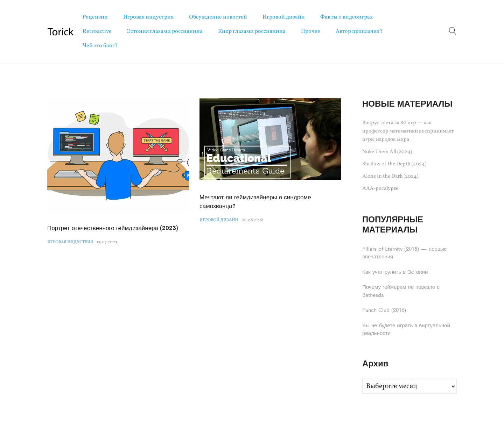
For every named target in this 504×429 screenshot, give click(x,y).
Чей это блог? (100, 46)
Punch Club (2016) (384, 310)
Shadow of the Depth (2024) (394, 164)
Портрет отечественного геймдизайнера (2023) (113, 228)
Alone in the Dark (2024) (390, 176)
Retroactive (97, 31)
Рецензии (95, 17)
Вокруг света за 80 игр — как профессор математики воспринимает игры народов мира (408, 131)
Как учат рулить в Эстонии (395, 271)
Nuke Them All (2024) (387, 152)
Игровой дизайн (284, 17)
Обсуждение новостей (218, 17)
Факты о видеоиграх (346, 17)
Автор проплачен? (359, 31)
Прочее (311, 31)
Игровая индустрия (148, 17)
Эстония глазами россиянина (165, 31)
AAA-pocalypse (380, 189)
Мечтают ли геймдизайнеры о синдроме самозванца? (255, 201)
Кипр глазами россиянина (252, 31)
